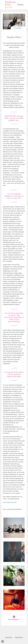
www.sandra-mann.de (10, 502)
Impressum (9, 637)
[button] (3, 641)
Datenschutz (19, 637)
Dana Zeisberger (13, 619)
